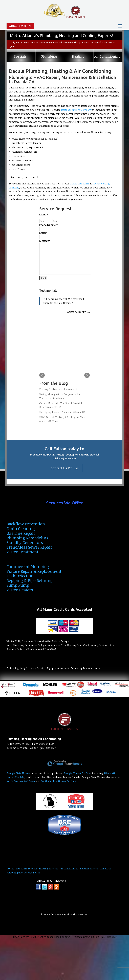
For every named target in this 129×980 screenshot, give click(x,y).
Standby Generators (25, 542)
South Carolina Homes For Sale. (59, 781)
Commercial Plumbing (28, 566)
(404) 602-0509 (20, 26)
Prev (42, 375)
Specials (20, 56)
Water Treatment (22, 552)
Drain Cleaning (21, 528)
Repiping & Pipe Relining (30, 580)
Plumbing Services (27, 869)
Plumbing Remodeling (28, 538)
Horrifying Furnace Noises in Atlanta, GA (62, 412)
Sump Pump (18, 585)
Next (87, 375)
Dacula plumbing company (76, 110)
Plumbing (49, 56)
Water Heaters (20, 590)
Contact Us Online (65, 468)
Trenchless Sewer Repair (29, 547)
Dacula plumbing (79, 184)
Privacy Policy (32, 873)
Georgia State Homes (18, 773)
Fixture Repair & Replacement (34, 571)
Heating (78, 56)
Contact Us (105, 869)
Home (11, 869)
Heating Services (49, 869)
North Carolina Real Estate (21, 781)
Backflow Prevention (26, 524)
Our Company (15, 873)
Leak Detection (20, 576)
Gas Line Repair (21, 533)
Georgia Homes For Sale (77, 773)
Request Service (89, 869)
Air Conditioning (107, 56)
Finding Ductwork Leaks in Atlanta (59, 389)
